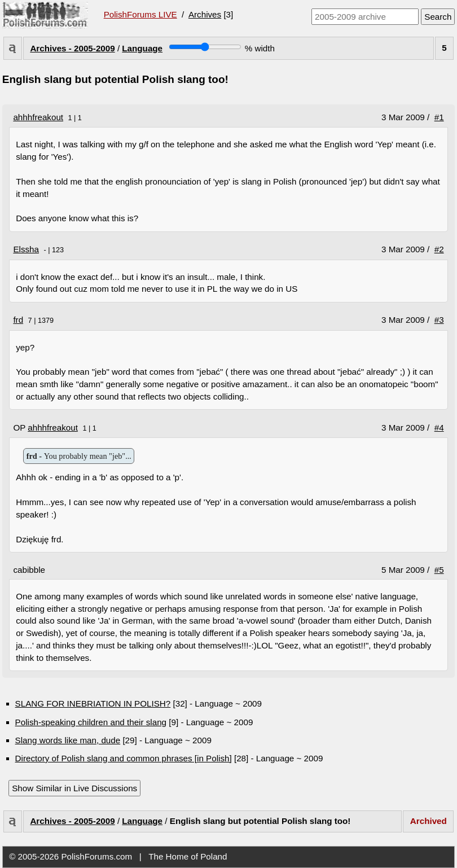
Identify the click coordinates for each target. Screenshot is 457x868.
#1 (439, 117)
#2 (439, 249)
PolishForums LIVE (140, 14)
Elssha (26, 249)
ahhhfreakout (38, 117)
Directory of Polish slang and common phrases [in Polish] (124, 758)
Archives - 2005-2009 (72, 48)
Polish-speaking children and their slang (91, 722)
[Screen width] (205, 47)
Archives (205, 14)
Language (142, 48)
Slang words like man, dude (68, 740)
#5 (439, 570)
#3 (439, 320)
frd (18, 320)
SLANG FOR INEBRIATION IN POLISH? (93, 703)
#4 (439, 428)
